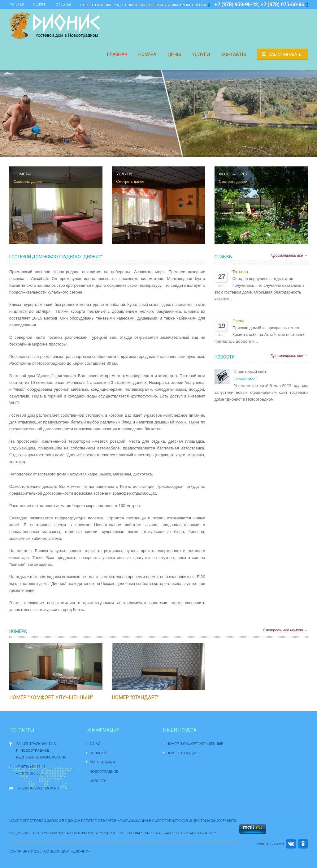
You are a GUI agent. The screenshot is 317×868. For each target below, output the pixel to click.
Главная (117, 54)
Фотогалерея (102, 762)
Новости (225, 357)
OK (303, 844)
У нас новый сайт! (251, 372)
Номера (147, 54)
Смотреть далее (28, 182)
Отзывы (63, 4)
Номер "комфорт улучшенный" (51, 697)
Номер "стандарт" (135, 697)
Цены (174, 54)
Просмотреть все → (289, 256)
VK (291, 844)
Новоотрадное (104, 771)
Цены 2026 (99, 753)
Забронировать (285, 54)
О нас (95, 744)
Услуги (40, 4)
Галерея (17, 4)
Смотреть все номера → (285, 630)
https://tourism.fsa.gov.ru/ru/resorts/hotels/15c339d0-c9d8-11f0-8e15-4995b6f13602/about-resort (125, 833)
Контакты (233, 54)
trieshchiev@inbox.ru (37, 788)
